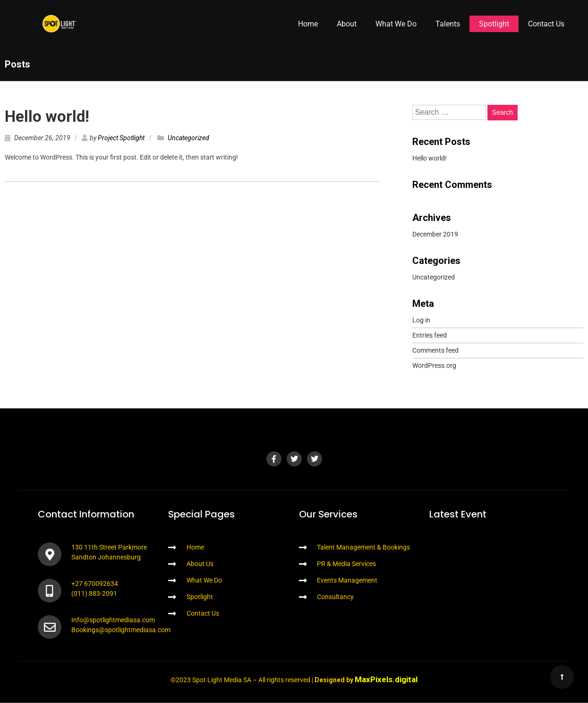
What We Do (396, 24)
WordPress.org (434, 365)
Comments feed (435, 350)
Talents (448, 24)
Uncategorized (188, 138)
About (347, 24)
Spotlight (494, 24)
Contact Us (546, 24)
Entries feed (430, 335)
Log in (421, 320)
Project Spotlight (121, 138)
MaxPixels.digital (386, 679)
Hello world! (47, 116)
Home (308, 24)
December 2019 (435, 234)
